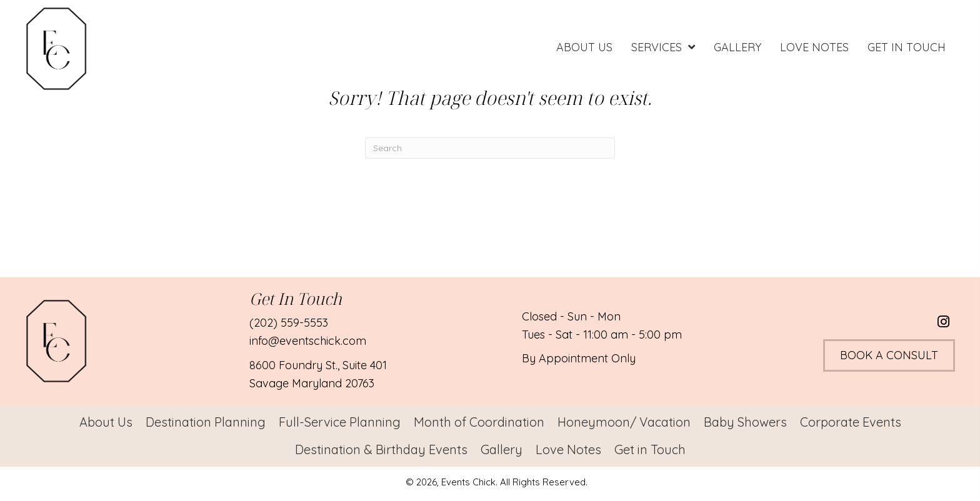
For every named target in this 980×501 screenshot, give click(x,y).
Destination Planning (206, 422)
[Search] (490, 148)
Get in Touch (650, 449)
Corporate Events (851, 422)
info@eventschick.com (308, 341)
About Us (106, 422)
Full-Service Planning (340, 422)
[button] (944, 322)
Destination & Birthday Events (381, 449)
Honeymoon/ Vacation (624, 422)
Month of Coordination (479, 422)
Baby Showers (745, 422)
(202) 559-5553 (289, 323)
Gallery (502, 449)
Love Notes (568, 449)
